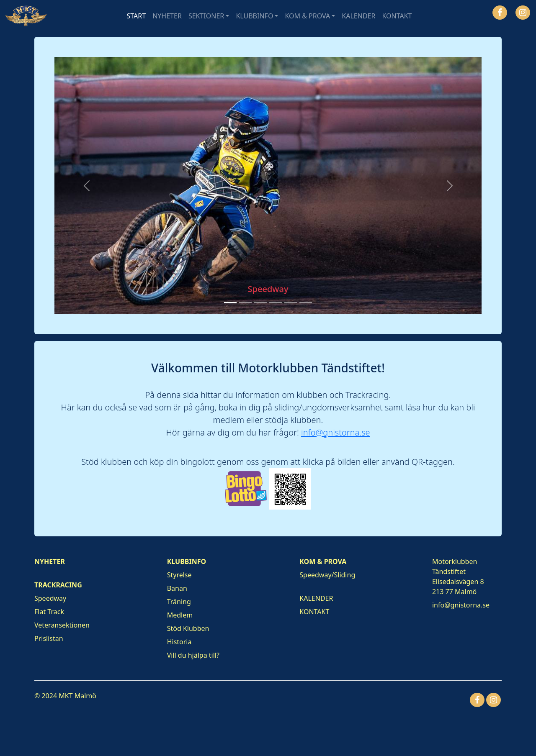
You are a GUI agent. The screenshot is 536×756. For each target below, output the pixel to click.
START (137, 16)
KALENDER (358, 16)
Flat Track (49, 612)
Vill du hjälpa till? (193, 655)
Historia (179, 642)
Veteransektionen (62, 625)
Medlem (180, 615)
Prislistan (49, 638)
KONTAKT (397, 16)
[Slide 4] (276, 303)
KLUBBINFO (254, 16)
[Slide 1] (230, 303)
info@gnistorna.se (336, 432)
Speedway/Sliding (327, 575)
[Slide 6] (306, 303)
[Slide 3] (260, 303)
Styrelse (179, 575)
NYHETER (167, 16)
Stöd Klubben (188, 628)
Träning (179, 602)
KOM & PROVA (307, 16)
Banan (177, 588)
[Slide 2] (245, 303)
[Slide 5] (291, 303)
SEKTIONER (206, 16)
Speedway (50, 598)
